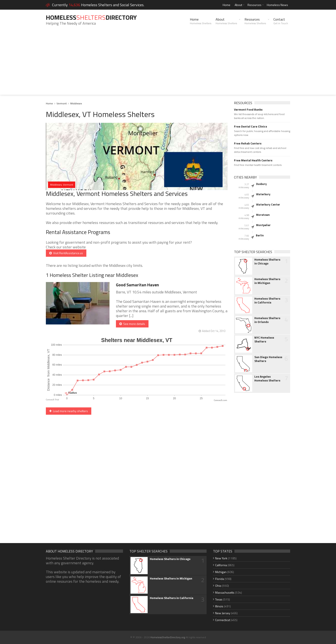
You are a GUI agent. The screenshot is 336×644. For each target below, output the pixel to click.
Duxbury (261, 184)
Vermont (62, 103)
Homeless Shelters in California (267, 300)
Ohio (218, 586)
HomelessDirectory (91, 17)
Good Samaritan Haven (137, 285)
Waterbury (263, 194)
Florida (220, 579)
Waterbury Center (268, 204)
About (238, 5)
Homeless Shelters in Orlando (267, 320)
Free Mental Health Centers (253, 160)
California (221, 565)
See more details (132, 324)
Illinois (219, 606)
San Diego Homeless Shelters (268, 359)
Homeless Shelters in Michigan (267, 281)
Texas (219, 599)
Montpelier (263, 225)
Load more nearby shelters (69, 411)
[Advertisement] (168, 65)
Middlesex (76, 103)
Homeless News (277, 5)
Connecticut (223, 620)
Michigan (221, 572)
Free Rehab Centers (248, 143)
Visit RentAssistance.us (66, 253)
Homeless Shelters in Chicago (267, 261)
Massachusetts (225, 592)
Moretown (263, 215)
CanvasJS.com (220, 400)
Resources (254, 5)
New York (221, 558)
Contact (281, 21)
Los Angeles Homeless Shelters (267, 378)
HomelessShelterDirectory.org (168, 637)
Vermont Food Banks (248, 110)
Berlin (260, 235)
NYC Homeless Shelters (264, 339)
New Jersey (223, 613)
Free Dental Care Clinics (250, 126)
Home (226, 5)
